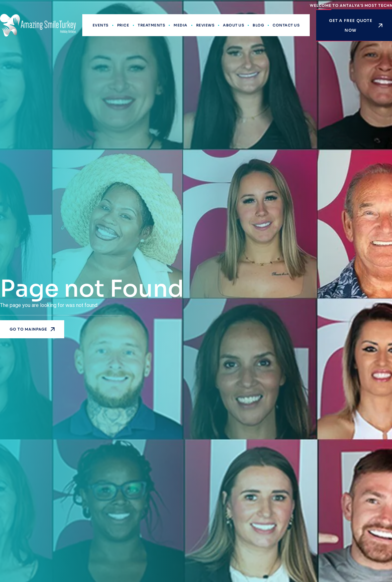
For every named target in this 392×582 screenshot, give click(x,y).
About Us (233, 25)
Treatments (151, 25)
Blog (258, 25)
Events (101, 25)
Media (181, 25)
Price (123, 25)
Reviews (205, 25)
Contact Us (286, 25)
